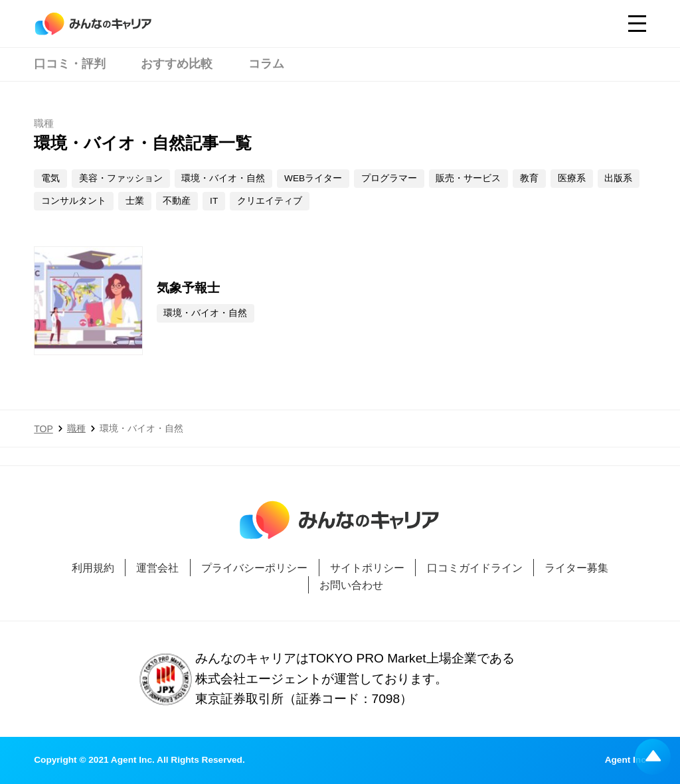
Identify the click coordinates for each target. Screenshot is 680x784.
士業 (135, 201)
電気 (50, 178)
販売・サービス (468, 178)
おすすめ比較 (177, 64)
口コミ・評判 (70, 64)
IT (214, 201)
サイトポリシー (367, 568)
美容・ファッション (121, 178)
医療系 (572, 178)
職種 (76, 428)
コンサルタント (74, 201)
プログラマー (389, 178)
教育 (529, 178)
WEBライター (313, 178)
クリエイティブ (270, 201)
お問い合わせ (351, 585)
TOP (43, 429)
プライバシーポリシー (254, 568)
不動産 (177, 201)
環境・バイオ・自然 (223, 178)
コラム (266, 64)
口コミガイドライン (475, 568)
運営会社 (157, 568)
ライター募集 (576, 568)
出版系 (618, 178)
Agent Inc (626, 760)
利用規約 (93, 568)
